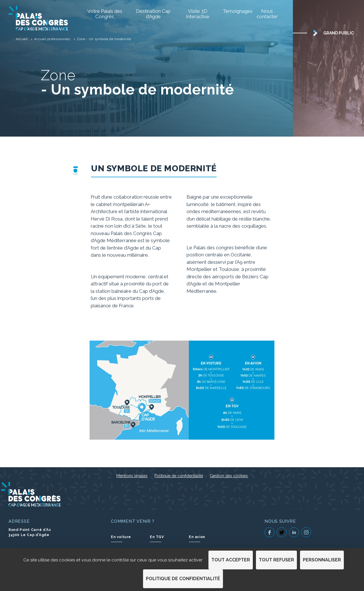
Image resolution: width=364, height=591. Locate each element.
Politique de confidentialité (179, 476)
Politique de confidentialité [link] (183, 579)
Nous (267, 14)
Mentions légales (132, 476)
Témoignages (234, 11)
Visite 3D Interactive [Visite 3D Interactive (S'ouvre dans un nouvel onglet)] (198, 14)
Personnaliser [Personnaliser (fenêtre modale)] (322, 560)
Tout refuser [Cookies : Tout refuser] (276, 560)
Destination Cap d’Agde (153, 14)
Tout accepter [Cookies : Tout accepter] (231, 560)
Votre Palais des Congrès (105, 14)
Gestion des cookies (229, 476)
